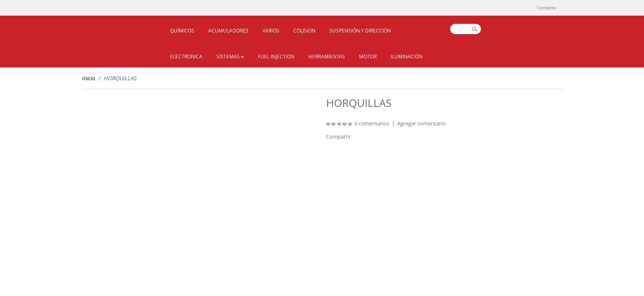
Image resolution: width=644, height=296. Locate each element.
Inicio (88, 78)
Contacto (546, 8)
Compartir (339, 136)
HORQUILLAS (120, 78)
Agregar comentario (421, 123)
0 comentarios (372, 123)
